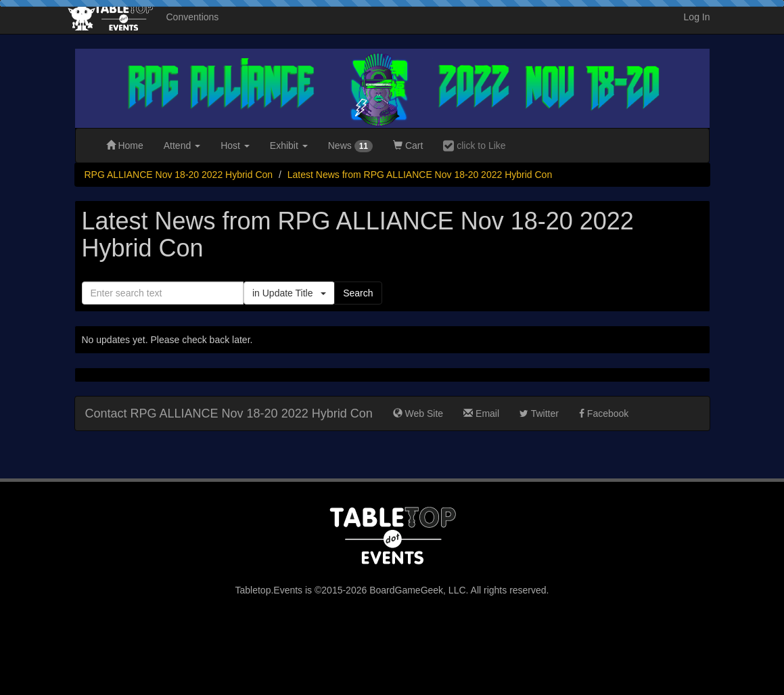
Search (358, 293)
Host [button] (235, 145)
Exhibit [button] (289, 145)
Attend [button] (182, 145)
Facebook (604, 413)
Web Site (418, 413)
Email (481, 413)
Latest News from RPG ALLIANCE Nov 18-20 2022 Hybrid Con (420, 175)
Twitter (539, 413)
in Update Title (289, 293)
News (350, 146)
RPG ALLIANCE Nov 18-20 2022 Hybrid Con (179, 175)
